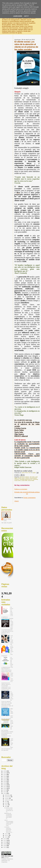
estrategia (22, 479)
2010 (5, 842)
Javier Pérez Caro (7, 520)
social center (18, 481)
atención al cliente (24, 477)
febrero (7, 835)
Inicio (28, 493)
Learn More (18, 16)
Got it (26, 16)
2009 (5, 844)
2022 (5, 778)
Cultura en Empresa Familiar (12, 640)
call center (32, 477)
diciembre (8, 795)
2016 (5, 788)
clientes (27, 478)
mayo (6, 805)
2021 (5, 780)
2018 (5, 785)
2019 (5, 783)
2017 (5, 787)
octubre (7, 798)
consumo (17, 479)
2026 (5, 771)
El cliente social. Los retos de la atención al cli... (9, 810)
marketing (35, 479)
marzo (7, 834)
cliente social (21, 478)
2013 (5, 793)
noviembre (8, 797)
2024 (5, 774)
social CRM (24, 481)
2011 (5, 840)
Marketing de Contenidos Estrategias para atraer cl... (8, 816)
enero (7, 837)
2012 (5, 839)
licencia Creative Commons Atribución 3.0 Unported (7, 860)
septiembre (8, 800)
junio (6, 803)
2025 (5, 773)
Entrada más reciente (21, 492)
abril (6, 806)
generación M (29, 479)
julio (6, 802)
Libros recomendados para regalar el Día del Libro (9, 823)
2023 (5, 776)
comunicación (33, 478)
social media (31, 481)
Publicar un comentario (21, 489)
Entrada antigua (35, 492)
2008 (5, 846)
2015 (5, 790)
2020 (5, 781)
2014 (5, 792)
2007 (5, 847)
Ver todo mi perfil (7, 523)
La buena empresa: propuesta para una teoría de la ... (9, 830)
